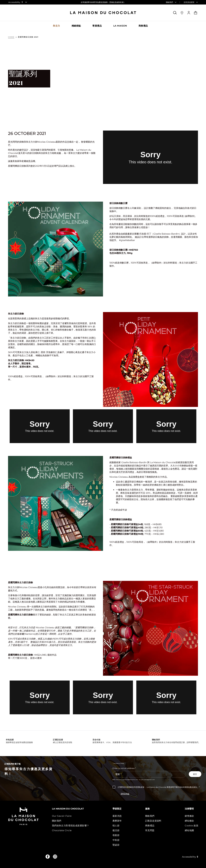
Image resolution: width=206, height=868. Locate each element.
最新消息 (118, 816)
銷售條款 (189, 816)
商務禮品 (150, 826)
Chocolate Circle (64, 830)
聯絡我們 (150, 816)
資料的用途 (125, 794)
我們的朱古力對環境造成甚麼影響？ (73, 826)
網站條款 (189, 821)
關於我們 (59, 821)
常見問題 (150, 830)
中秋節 (117, 840)
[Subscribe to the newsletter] (195, 774)
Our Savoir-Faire (64, 816)
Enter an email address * (124, 768)
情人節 (117, 826)
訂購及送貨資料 (154, 821)
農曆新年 (118, 821)
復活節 (117, 830)
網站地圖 (189, 830)
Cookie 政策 (192, 826)
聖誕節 (117, 845)
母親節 (117, 835)
